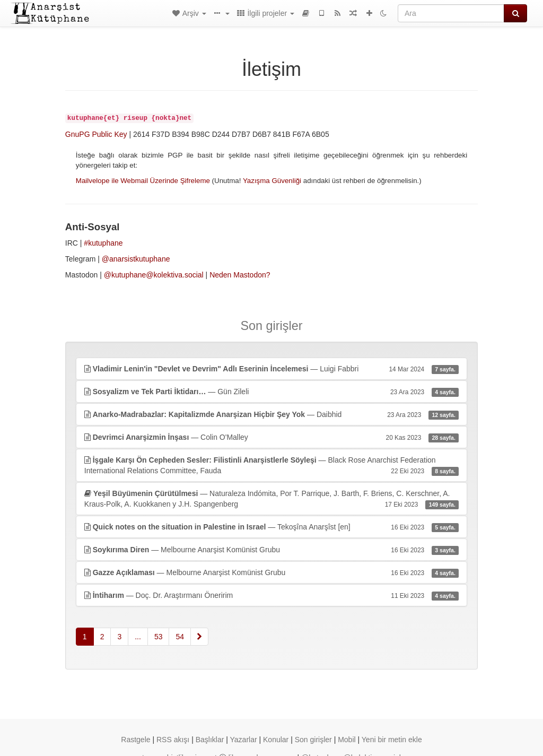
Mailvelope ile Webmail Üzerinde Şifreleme (143, 181)
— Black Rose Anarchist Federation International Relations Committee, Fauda (271, 466)
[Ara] (451, 13)
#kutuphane (103, 243)
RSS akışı (173, 740)
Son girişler (313, 740)
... (138, 637)
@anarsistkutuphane (136, 259)
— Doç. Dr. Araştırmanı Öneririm (271, 595)
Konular (276, 740)
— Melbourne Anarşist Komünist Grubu (271, 550)
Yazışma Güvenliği (272, 181)
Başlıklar (210, 740)
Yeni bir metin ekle (392, 740)
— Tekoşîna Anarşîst (271, 527)
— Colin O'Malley (271, 437)
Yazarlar (244, 740)
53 (159, 637)
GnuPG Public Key (96, 134)
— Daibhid (271, 414)
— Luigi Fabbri (271, 369)
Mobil (347, 740)
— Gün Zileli (271, 392)
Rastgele (135, 740)
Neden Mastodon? (240, 275)
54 (180, 637)
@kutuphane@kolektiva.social (154, 275)
